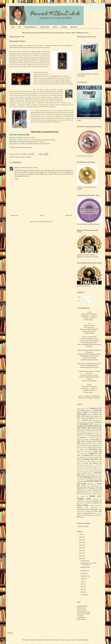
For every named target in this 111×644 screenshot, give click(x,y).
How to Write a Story (94, 461)
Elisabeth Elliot (95, 438)
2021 (81, 534)
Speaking (64, 27)
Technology (94, 508)
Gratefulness (93, 453)
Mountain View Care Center (95, 475)
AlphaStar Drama (82, 606)
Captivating (90, 422)
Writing (79, 517)
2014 (81, 553)
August (83, 579)
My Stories (74, 27)
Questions (83, 490)
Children (84, 428)
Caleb (84, 422)
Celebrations (84, 424)
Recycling (88, 492)
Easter (100, 436)
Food (88, 445)
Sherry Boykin (81, 617)
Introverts (80, 465)
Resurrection (87, 494)
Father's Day (92, 444)
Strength (97, 506)
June (82, 584)
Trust (96, 511)
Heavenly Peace (85, 567)
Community (98, 430)
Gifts (78, 451)
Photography (90, 484)
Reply (16, 179)
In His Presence (82, 610)
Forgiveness (96, 445)
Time (82, 511)
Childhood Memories (94, 426)
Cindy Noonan (81, 608)
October (83, 573)
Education (83, 438)
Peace (81, 481)
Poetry (99, 484)
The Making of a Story (95, 509)
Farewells (83, 444)
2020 (81, 537)
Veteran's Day (96, 513)
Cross (97, 432)
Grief (78, 455)
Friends (90, 447)
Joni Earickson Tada (87, 469)
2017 (81, 545)
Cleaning (80, 430)
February (84, 595)
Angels (86, 412)
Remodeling (96, 492)
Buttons (79, 422)
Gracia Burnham (81, 454)
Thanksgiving (81, 509)
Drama (97, 434)
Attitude (80, 414)
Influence (95, 463)
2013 (81, 556)
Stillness (97, 503)
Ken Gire (97, 469)
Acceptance (93, 408)
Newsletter (82, 479)
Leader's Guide (45, 27)
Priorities (80, 488)
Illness (86, 463)
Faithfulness (89, 442)
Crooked (91, 432)
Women (97, 515)
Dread (79, 436)
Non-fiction (90, 479)
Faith (79, 441)
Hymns (79, 463)
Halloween (82, 457)
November (84, 571)
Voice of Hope (81, 619)
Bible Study (81, 418)
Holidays (29, 157)
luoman (73, 640)
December (84, 561)
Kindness (79, 471)
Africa (90, 410)
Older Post (69, 215)
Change (80, 426)
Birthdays (92, 418)
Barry (79, 416)
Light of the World (89, 471)
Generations (93, 449)
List (98, 471)
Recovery (80, 492)
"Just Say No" (81, 408)
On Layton (80, 616)
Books (85, 420)
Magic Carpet (87, 473)
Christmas (17, 157)
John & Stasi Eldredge (91, 467)
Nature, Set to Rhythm (84, 614)
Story (80, 505)
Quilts (89, 490)
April (82, 589)
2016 (81, 548)
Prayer (83, 486)
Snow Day (87, 501)
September (84, 576)
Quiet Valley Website (25, 147)
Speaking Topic (97, 501)
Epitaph (79, 440)
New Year (98, 477)
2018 (81, 542)
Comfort (88, 430)
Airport (79, 412)
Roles (95, 494)
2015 (81, 550)
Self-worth (96, 499)
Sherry (17, 168)
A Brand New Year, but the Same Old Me (88, 564)
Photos (55, 27)
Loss (78, 473)
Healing (90, 457)
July (82, 581)
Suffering (80, 508)
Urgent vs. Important (83, 513)
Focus (81, 445)
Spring (89, 503)
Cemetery (96, 424)
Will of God (88, 515)
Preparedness (95, 486)
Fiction (100, 444)
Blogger (86, 640)
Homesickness (81, 461)
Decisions (80, 434)
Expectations (95, 440)
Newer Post (15, 215)
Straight (91, 506)
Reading (96, 490)
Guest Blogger (97, 455)
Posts (81, 297)
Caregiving (98, 422)
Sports (82, 503)
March (83, 592)
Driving (92, 436)
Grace (95, 451)
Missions (83, 475)
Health (96, 457)
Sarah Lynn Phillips (83, 526)
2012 (81, 558)
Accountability (81, 410)
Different (90, 434)
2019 (81, 540)
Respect (79, 494)
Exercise (86, 440)
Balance (96, 414)
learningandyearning (83, 612)
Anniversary (95, 412)
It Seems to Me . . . (90, 465)
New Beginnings (85, 477)
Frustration (99, 447)
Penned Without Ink (30, 27)
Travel (88, 511)
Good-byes (87, 451)
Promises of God (95, 488)
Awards (89, 414)
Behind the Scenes (92, 416)
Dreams (85, 436)
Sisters (79, 501)
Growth (86, 455)
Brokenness (96, 420)
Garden (82, 449)
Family (99, 441)
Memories (98, 473)
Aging (96, 410)
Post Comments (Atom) (45, 222)
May (82, 587)
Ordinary (99, 479)
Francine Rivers (81, 447)
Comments (82, 301)
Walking (79, 515)
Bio (20, 27)
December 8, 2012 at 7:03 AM (28, 168)
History (23, 157)
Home (13, 27)
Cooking (83, 432)
